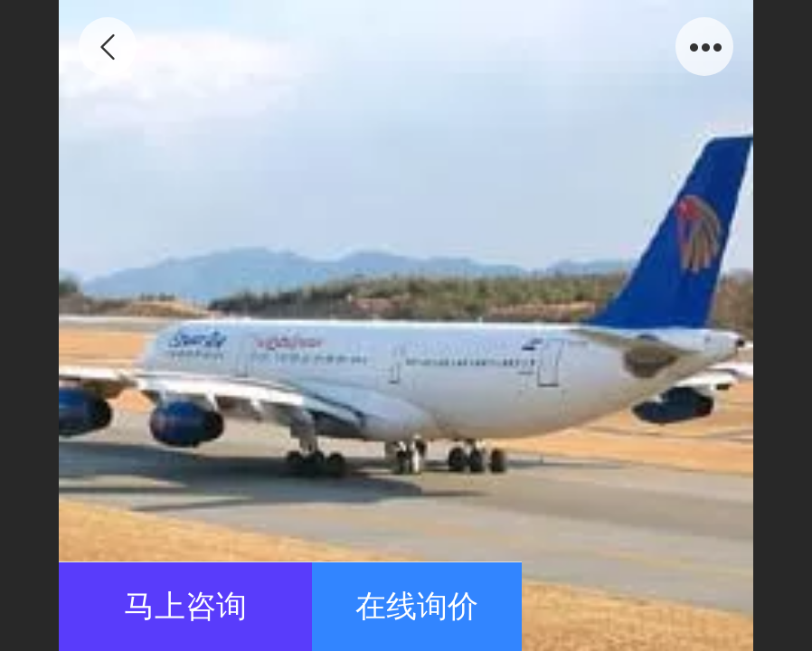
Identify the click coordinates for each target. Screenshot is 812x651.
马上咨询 (185, 606)
